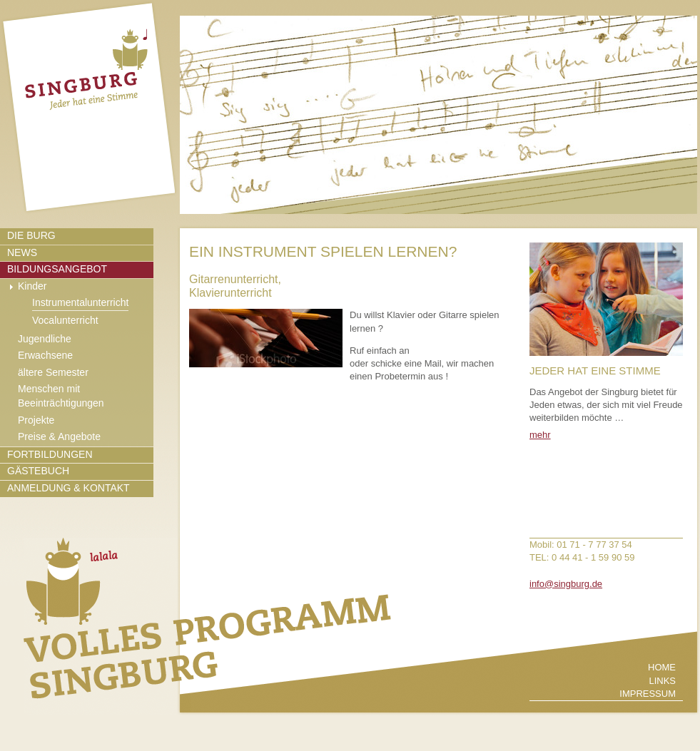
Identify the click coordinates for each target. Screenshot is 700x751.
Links (662, 681)
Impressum (648, 694)
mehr (540, 435)
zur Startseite (89, 107)
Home (662, 667)
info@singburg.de (566, 584)
